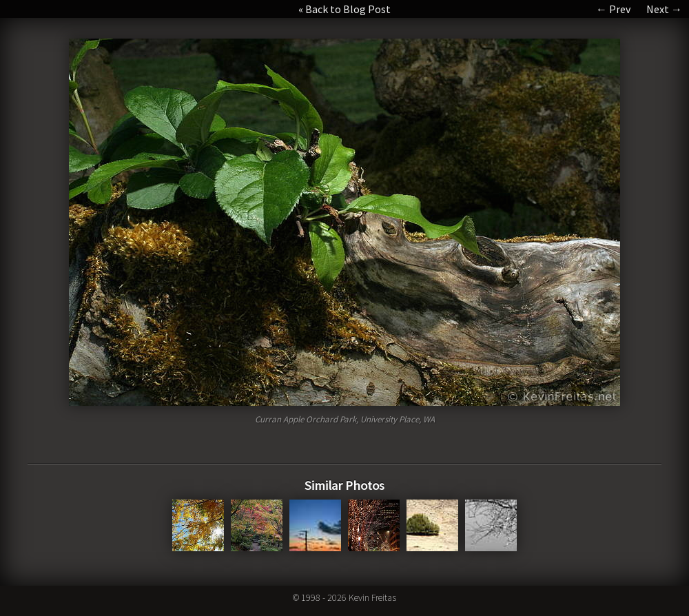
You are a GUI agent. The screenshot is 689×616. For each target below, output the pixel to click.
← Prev (613, 9)
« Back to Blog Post (344, 9)
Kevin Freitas (372, 597)
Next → (664, 9)
